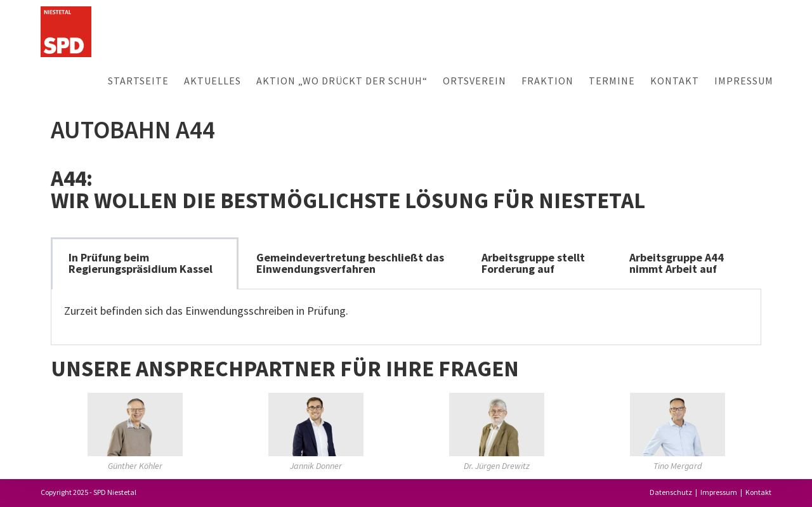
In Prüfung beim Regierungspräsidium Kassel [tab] (141, 263)
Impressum (719, 492)
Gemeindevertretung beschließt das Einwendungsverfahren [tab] (350, 263)
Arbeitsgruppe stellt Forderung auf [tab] (533, 263)
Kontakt (758, 492)
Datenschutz (671, 492)
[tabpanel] (406, 317)
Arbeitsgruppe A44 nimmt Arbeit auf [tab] (677, 263)
